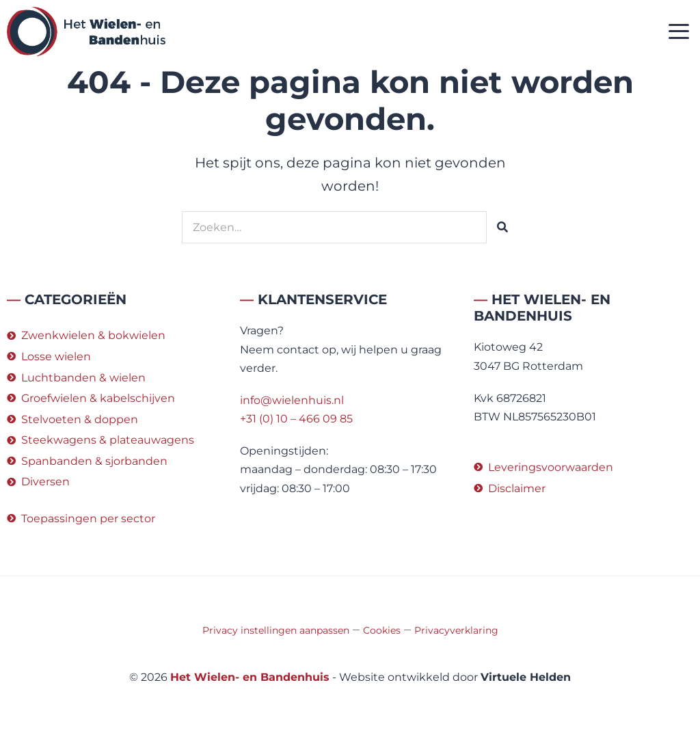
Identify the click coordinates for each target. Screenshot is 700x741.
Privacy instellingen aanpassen (276, 630)
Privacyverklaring (456, 630)
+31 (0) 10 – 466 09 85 (296, 419)
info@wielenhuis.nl (292, 400)
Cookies (382, 630)
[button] (679, 32)
